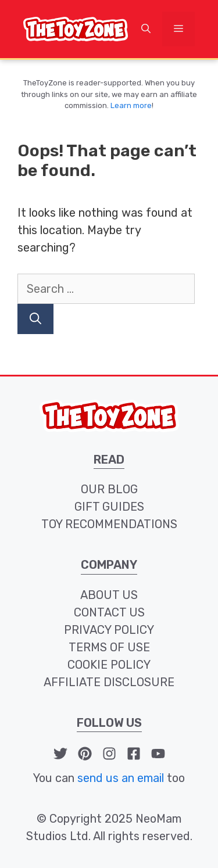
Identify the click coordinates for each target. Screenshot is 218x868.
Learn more (131, 105)
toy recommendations (109, 524)
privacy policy (109, 630)
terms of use (109, 647)
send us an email (121, 778)
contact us (109, 612)
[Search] (35, 319)
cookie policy (109, 665)
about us (109, 595)
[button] (146, 29)
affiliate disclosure (109, 682)
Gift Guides (109, 507)
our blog (109, 489)
